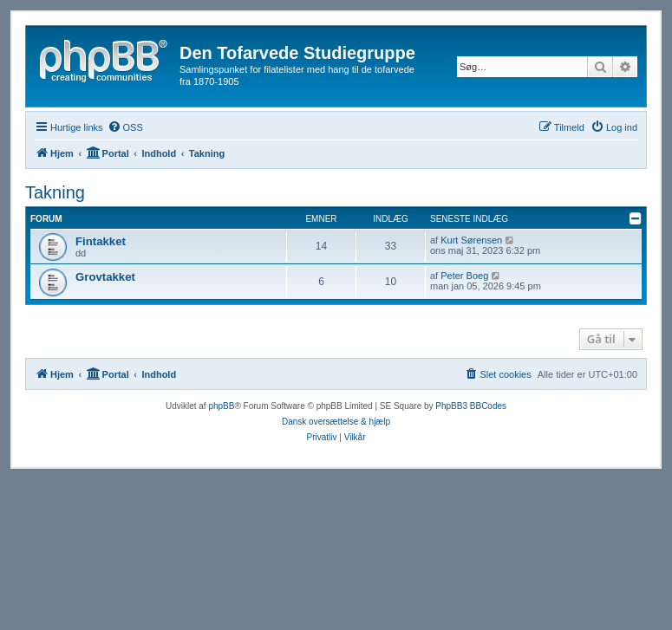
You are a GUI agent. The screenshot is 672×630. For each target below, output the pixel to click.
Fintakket (101, 241)
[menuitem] (125, 127)
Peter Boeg (464, 276)
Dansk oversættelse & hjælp (336, 422)
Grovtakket (105, 277)
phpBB (221, 406)
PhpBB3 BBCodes (471, 406)
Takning (55, 192)
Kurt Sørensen (471, 240)
